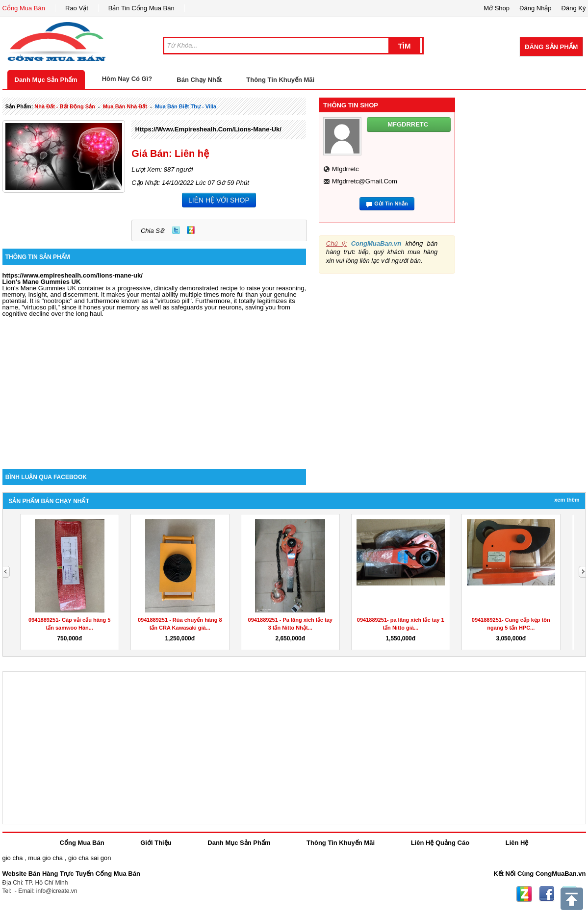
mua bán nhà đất (125, 106)
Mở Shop (497, 8)
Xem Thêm (567, 500)
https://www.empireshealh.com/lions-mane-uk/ (208, 129)
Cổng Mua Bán (24, 8)
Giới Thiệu (156, 843)
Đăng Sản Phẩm (551, 47)
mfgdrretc (345, 169)
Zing (191, 230)
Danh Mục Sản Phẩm (46, 80)
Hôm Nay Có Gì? (127, 79)
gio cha (13, 858)
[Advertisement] (154, 385)
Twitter (176, 230)
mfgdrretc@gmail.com (365, 181)
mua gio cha (45, 858)
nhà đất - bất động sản (64, 106)
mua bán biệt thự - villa (186, 106)
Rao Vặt (77, 8)
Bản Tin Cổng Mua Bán (141, 8)
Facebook (547, 894)
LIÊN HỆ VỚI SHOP (219, 200)
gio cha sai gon (89, 858)
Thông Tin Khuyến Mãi (280, 80)
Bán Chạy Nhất (199, 80)
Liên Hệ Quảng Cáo (440, 843)
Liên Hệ (517, 843)
